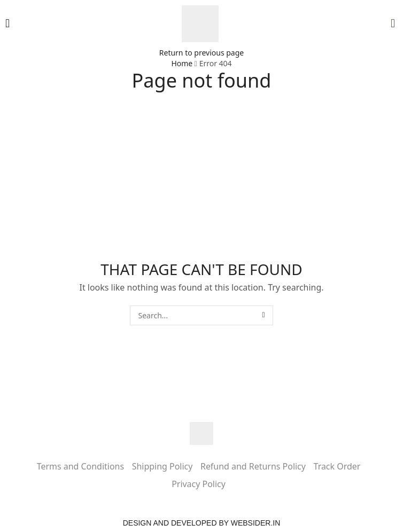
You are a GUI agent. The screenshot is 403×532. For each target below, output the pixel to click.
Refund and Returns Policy (253, 466)
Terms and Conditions (80, 466)
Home (182, 63)
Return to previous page (201, 53)
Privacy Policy (199, 484)
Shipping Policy (162, 466)
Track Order (337, 466)
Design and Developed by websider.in (202, 523)
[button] (7, 24)
